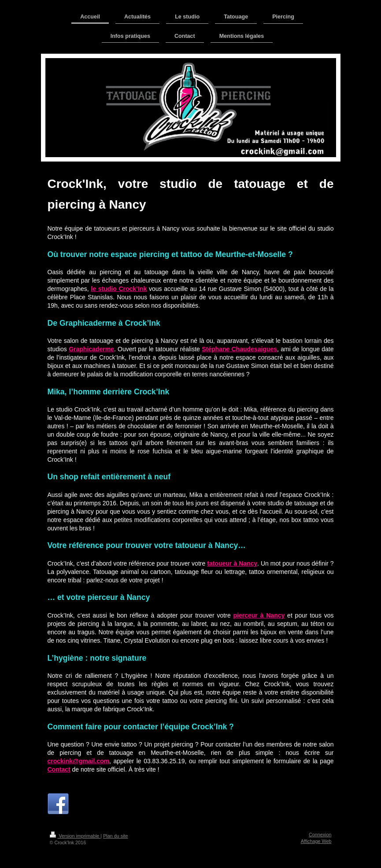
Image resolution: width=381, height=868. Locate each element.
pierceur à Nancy (259, 615)
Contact (59, 769)
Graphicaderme (91, 349)
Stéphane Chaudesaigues (239, 349)
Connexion (320, 835)
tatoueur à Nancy (232, 563)
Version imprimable (75, 836)
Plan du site (115, 836)
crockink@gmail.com (78, 761)
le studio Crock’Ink (119, 289)
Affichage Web (316, 841)
